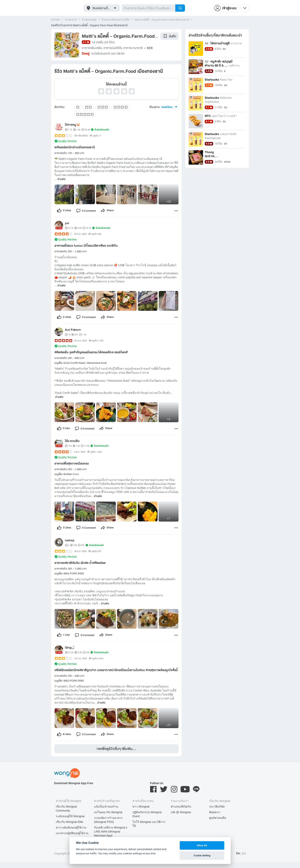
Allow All (202, 845)
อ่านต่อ (61, 179)
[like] (65, 211)
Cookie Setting (202, 855)
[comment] (88, 211)
